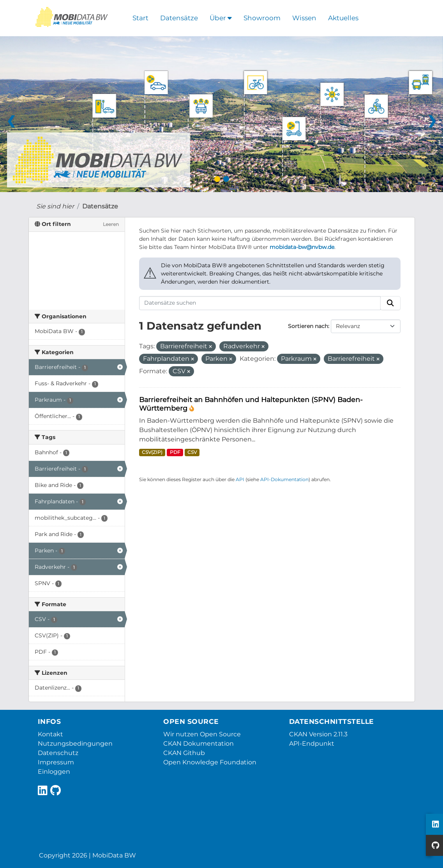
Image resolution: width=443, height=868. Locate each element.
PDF (175, 452)
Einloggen (54, 772)
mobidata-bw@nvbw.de (302, 247)
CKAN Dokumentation (199, 744)
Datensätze (179, 18)
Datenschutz (58, 753)
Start (140, 18)
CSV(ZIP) (152, 452)
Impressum (56, 762)
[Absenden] (390, 303)
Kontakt (50, 734)
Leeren (111, 224)
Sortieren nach (308, 326)
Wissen (304, 18)
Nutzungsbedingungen (75, 744)
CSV (192, 452)
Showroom (262, 18)
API (240, 479)
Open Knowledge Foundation (210, 762)
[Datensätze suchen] (260, 303)
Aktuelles (343, 18)
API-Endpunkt (312, 744)
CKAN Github (184, 753)
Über (221, 18)
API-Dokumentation (284, 479)
